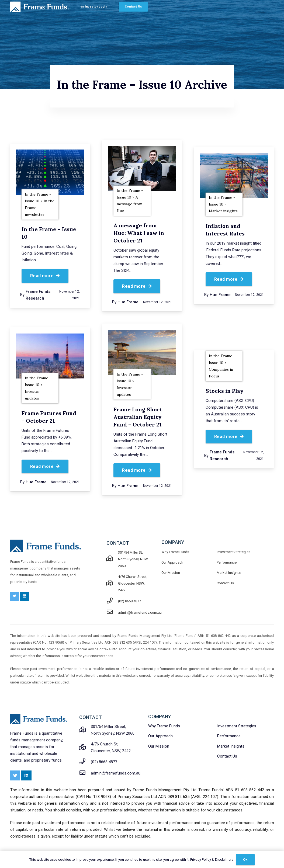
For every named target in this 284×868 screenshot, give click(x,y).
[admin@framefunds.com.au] (112, 612)
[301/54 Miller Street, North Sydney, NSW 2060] (85, 730)
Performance (227, 562)
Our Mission (171, 573)
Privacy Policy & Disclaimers (212, 860)
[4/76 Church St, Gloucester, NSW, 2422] (85, 748)
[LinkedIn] (24, 596)
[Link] (40, 7)
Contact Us (225, 583)
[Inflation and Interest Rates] (234, 176)
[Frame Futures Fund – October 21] (50, 356)
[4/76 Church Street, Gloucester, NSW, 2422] (112, 583)
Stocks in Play (225, 391)
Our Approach (172, 562)
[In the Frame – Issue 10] (50, 172)
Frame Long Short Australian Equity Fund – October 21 (138, 417)
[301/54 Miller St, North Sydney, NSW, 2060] (112, 559)
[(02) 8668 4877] (112, 601)
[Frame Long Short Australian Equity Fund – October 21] (142, 352)
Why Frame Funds (175, 552)
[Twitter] (15, 596)
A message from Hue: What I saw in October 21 (139, 233)
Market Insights (229, 573)
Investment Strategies (233, 552)
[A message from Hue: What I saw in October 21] (142, 168)
